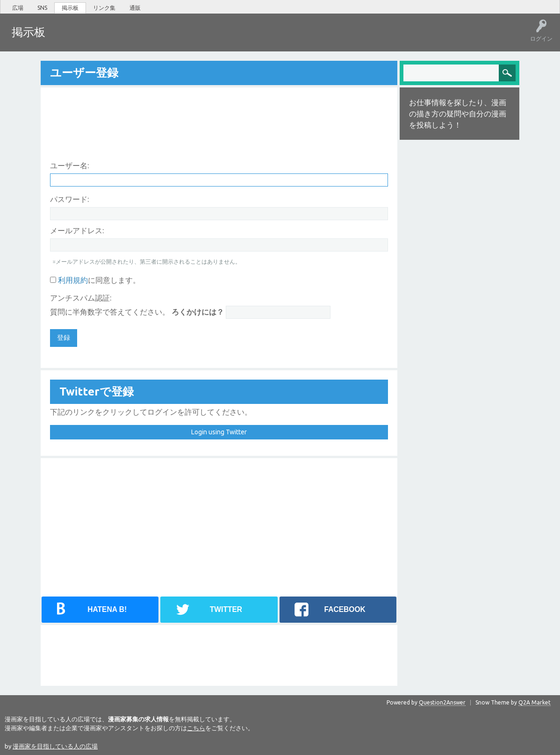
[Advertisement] (219, 115)
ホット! (69, 39)
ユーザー (157, 39)
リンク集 (104, 8)
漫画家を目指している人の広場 (55, 745)
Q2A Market (535, 701)
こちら (196, 727)
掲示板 (70, 8)
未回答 (98, 39)
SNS (42, 8)
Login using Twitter (219, 431)
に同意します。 (95, 279)
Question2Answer (442, 701)
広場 (18, 8)
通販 (135, 8)
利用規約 (73, 279)
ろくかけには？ (198, 311)
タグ (127, 39)
